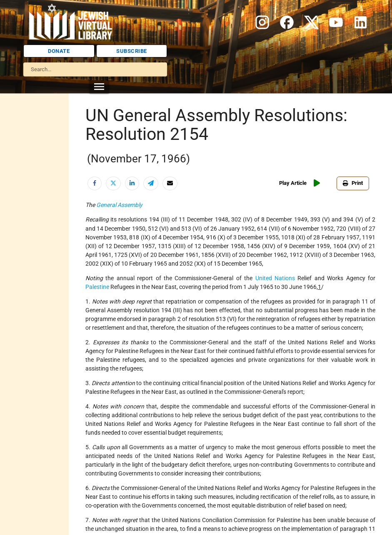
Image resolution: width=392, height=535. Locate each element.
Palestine (97, 287)
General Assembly (119, 205)
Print (353, 183)
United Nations (275, 278)
